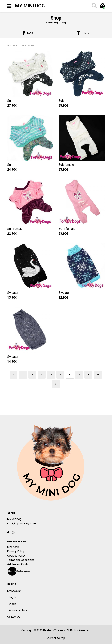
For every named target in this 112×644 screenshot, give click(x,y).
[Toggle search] (94, 6)
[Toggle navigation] (9, 6)
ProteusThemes (54, 630)
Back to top (56, 638)
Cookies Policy (16, 556)
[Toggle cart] (102, 6)
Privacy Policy (16, 551)
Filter (84, 33)
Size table (13, 547)
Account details (18, 610)
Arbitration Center (18, 564)
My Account (14, 591)
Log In (12, 597)
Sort (28, 33)
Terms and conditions (21, 560)
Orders (13, 604)
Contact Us (14, 617)
